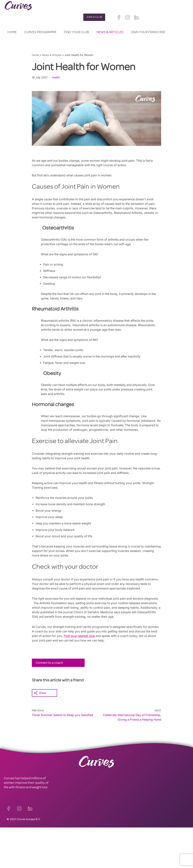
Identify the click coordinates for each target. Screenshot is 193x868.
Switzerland (121, 851)
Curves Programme (40, 32)
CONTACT (11, 835)
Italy (109, 851)
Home (12, 32)
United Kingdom (106, 842)
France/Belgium (106, 846)
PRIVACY (56, 835)
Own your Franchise (148, 32)
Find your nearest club (93, 636)
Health (56, 77)
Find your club (76, 32)
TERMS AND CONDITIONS (69, 839)
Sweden (136, 851)
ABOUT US (11, 844)
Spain (100, 851)
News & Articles (110, 32)
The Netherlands (107, 860)
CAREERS (11, 839)
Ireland (123, 842)
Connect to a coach (50, 663)
